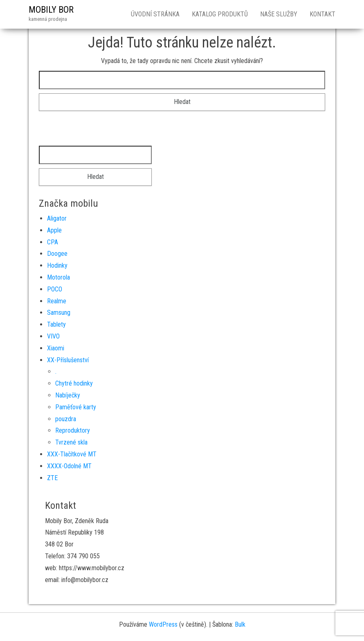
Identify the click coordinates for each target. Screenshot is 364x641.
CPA (53, 242)
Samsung (59, 313)
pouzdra (66, 419)
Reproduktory (73, 430)
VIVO (53, 336)
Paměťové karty (76, 407)
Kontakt (322, 14)
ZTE (52, 478)
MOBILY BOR (51, 10)
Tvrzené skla (71, 442)
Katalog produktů (220, 14)
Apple (54, 230)
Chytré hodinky (74, 383)
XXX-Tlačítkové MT (72, 454)
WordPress (163, 624)
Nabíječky (68, 395)
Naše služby (279, 14)
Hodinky (57, 265)
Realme (57, 301)
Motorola (58, 277)
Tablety (56, 324)
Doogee (57, 254)
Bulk (240, 624)
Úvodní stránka (155, 14)
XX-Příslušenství (68, 360)
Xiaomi (56, 348)
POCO (55, 289)
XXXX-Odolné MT (69, 466)
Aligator (57, 218)
